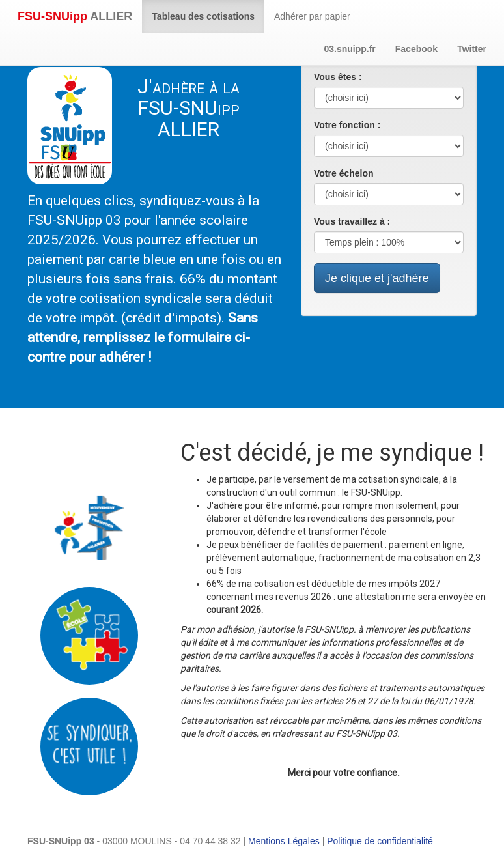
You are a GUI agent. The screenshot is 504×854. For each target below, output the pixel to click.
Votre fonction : (347, 125)
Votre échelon (344, 173)
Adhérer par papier (312, 16)
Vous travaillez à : (352, 221)
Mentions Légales (284, 841)
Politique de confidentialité (380, 841)
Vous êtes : (338, 77)
